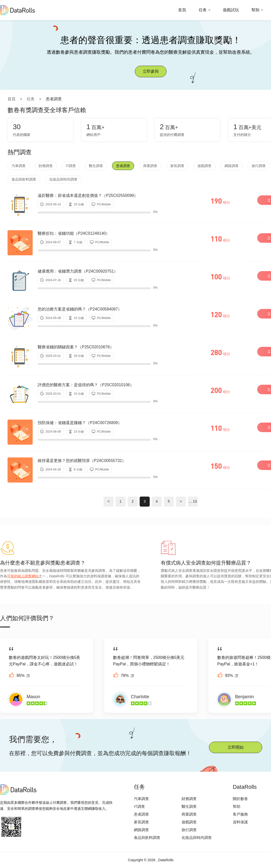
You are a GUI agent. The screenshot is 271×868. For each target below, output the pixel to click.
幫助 (255, 10)
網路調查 (232, 166)
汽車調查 (19, 166)
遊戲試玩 (231, 10)
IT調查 (71, 166)
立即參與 (151, 71)
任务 (203, 10)
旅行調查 (259, 166)
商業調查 (150, 166)
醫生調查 (96, 166)
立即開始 (236, 747)
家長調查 (177, 166)
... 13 (193, 501)
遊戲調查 (204, 166)
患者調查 (123, 166)
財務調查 (46, 166)
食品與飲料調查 (24, 179)
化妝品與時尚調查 (63, 179)
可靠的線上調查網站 (23, 576)
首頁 (182, 10)
